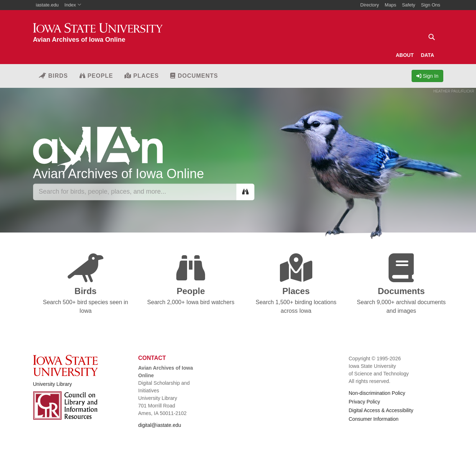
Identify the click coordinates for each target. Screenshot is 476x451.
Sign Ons (430, 5)
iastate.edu (47, 5)
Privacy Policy (364, 402)
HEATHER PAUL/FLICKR (454, 91)
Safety (409, 5)
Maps (390, 5)
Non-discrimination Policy (377, 393)
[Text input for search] (430, 37)
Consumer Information (374, 419)
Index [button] (73, 5)
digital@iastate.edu (160, 425)
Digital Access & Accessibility (381, 410)
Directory (370, 5)
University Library (53, 384)
